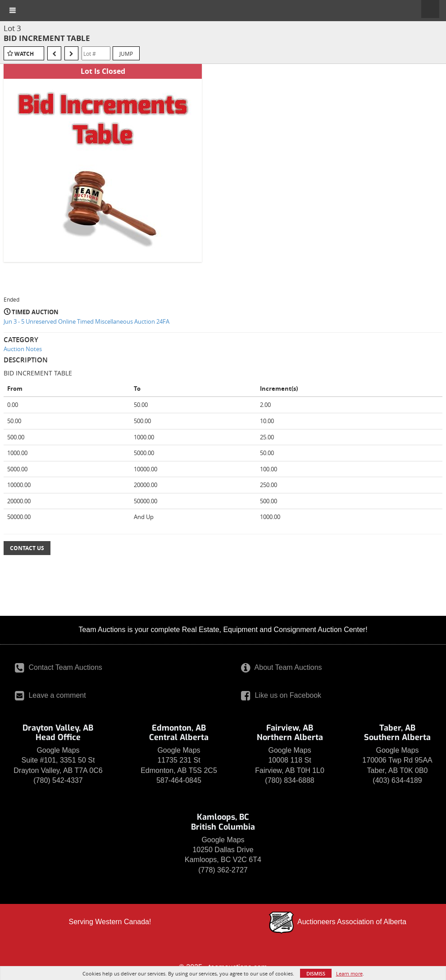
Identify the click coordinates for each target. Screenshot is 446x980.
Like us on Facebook (281, 695)
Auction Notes (23, 349)
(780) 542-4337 (58, 780)
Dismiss (316, 973)
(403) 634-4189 (397, 780)
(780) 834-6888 (289, 780)
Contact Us (27, 548)
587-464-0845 (179, 780)
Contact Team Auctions (59, 667)
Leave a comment (50, 695)
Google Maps (58, 750)
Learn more (349, 973)
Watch (24, 54)
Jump (126, 54)
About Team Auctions (282, 667)
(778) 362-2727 (223, 870)
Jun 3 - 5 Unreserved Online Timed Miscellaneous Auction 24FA (86, 321)
